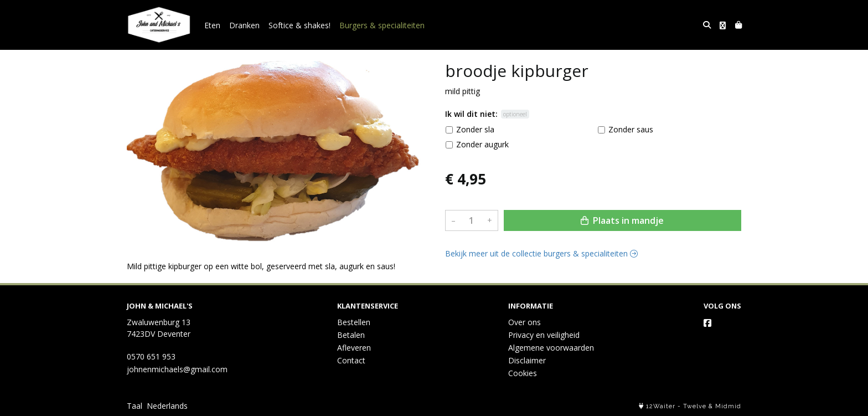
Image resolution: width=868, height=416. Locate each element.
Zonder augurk (482, 144)
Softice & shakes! (299, 25)
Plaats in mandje (622, 220)
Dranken (244, 25)
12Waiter (661, 406)
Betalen (351, 335)
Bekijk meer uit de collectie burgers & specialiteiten (541, 253)
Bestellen (354, 322)
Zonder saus (631, 129)
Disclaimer (527, 360)
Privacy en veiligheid (544, 335)
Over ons (525, 322)
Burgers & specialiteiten (382, 25)
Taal (135, 406)
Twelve (695, 406)
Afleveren (354, 348)
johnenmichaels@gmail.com (177, 369)
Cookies (523, 373)
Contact (351, 360)
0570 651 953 (151, 356)
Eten (212, 25)
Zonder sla (475, 129)
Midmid (728, 406)
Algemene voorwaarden (551, 348)
